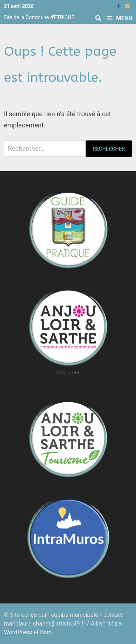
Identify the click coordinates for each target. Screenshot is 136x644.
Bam (46, 632)
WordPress (18, 632)
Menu (120, 18)
